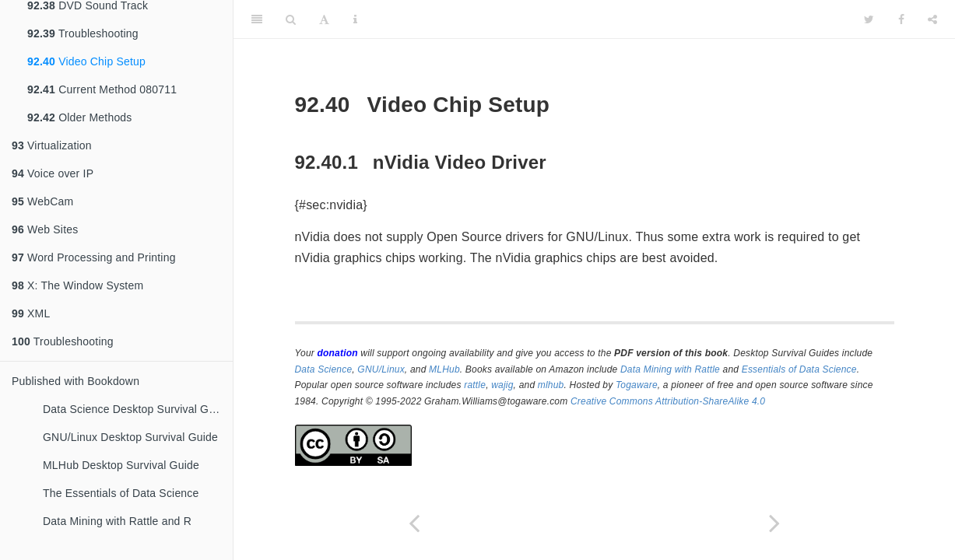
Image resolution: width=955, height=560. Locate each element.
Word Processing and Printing (94, 257)
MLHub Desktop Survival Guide (121, 465)
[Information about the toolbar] (355, 19)
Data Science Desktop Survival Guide (136, 409)
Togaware (637, 385)
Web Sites (45, 229)
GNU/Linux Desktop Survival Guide (130, 437)
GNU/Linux (381, 369)
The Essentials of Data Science (121, 493)
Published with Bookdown (75, 381)
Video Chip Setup (86, 61)
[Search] (291, 19)
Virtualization (52, 145)
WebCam (42, 201)
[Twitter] (869, 19)
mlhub (551, 385)
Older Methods (80, 117)
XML (31, 313)
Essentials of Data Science (799, 369)
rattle (475, 385)
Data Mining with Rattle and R (117, 521)
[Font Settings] (324, 19)
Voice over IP (53, 173)
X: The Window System (77, 285)
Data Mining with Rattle (670, 369)
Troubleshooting (83, 33)
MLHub (444, 369)
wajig (502, 385)
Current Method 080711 (102, 89)
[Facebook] (901, 19)
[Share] (932, 19)
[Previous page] (414, 523)
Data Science (324, 369)
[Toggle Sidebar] (257, 19)
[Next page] (775, 523)
